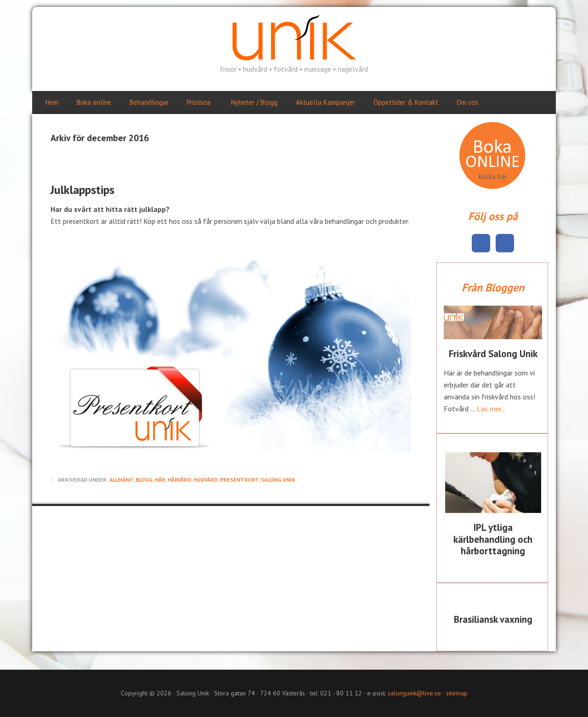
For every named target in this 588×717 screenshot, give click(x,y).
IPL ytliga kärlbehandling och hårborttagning (493, 539)
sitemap (457, 693)
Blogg (144, 480)
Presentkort (239, 480)
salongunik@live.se (414, 693)
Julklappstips (82, 190)
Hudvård (206, 480)
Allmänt (121, 480)
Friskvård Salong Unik (493, 354)
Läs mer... (492, 409)
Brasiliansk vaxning (493, 619)
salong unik (278, 480)
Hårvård (179, 480)
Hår (160, 480)
